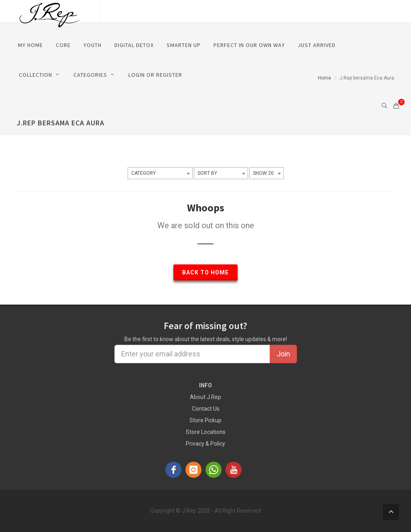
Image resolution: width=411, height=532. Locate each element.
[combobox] (160, 173)
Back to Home (205, 272)
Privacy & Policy (205, 444)
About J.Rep (205, 397)
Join (283, 354)
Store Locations (206, 432)
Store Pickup (205, 420)
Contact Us (206, 409)
